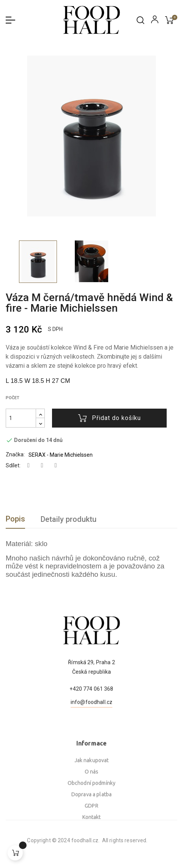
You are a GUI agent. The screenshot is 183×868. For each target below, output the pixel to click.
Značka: (15, 454)
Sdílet (28, 466)
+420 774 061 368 (91, 720)
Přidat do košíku (110, 418)
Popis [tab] (15, 519)
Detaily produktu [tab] (69, 519)
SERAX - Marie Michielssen (61, 455)
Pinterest (56, 466)
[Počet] (21, 418)
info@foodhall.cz (91, 733)
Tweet (42, 466)
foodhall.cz (35, 840)
